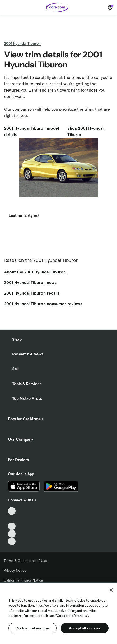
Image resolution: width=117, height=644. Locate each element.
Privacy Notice (15, 570)
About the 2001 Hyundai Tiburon (35, 272)
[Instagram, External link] (12, 534)
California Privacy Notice (23, 580)
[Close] (111, 590)
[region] (58, 613)
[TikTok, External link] (12, 511)
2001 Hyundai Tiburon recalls (32, 293)
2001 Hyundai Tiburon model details (32, 131)
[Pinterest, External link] (12, 541)
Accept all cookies (85, 628)
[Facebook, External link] (12, 519)
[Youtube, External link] (12, 526)
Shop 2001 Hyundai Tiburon (85, 131)
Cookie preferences (32, 628)
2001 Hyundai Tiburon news (30, 282)
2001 (22, 43)
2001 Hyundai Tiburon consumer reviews (43, 304)
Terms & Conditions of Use (25, 561)
